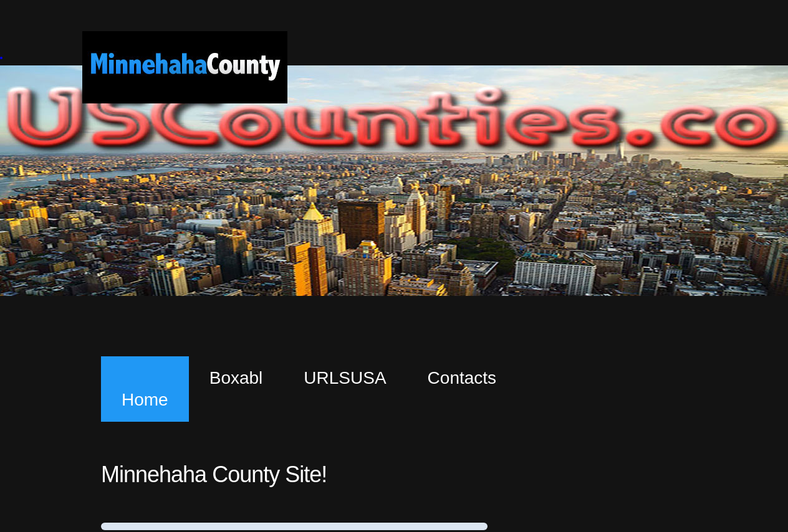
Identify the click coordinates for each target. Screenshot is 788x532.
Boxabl (236, 378)
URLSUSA (345, 378)
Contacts (462, 378)
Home (145, 400)
